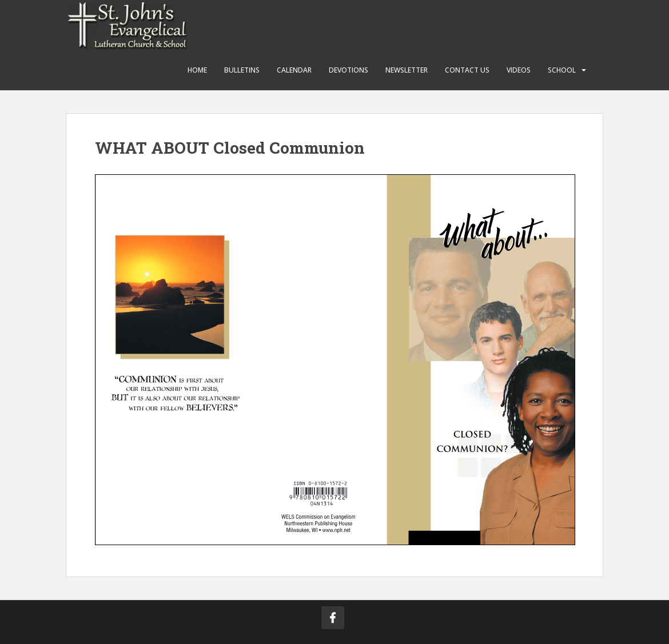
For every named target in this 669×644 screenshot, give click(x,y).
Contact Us (467, 70)
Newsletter (407, 70)
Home (197, 70)
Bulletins (242, 70)
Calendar (294, 70)
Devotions (349, 70)
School (562, 70)
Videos (519, 70)
